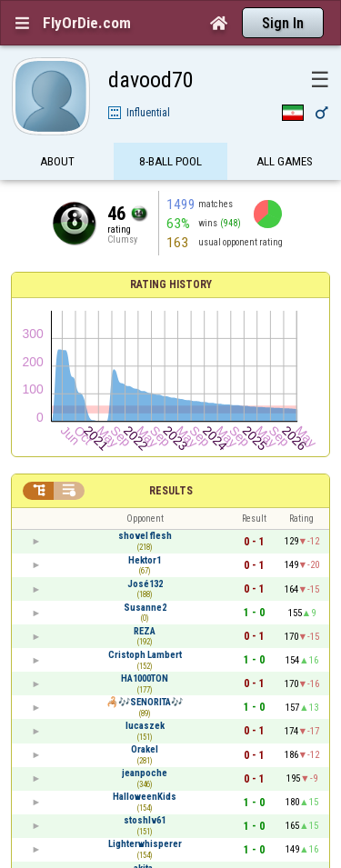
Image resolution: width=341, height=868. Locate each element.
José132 (145, 584)
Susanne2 (145, 608)
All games (285, 161)
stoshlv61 (145, 820)
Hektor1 (145, 560)
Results (171, 491)
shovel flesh (145, 536)
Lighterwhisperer (145, 844)
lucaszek (145, 726)
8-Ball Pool (170, 161)
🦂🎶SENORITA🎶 (145, 702)
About (57, 161)
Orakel (145, 749)
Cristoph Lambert (145, 655)
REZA (145, 631)
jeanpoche (145, 773)
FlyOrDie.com (87, 23)
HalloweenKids (145, 797)
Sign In (283, 23)
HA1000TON (145, 678)
